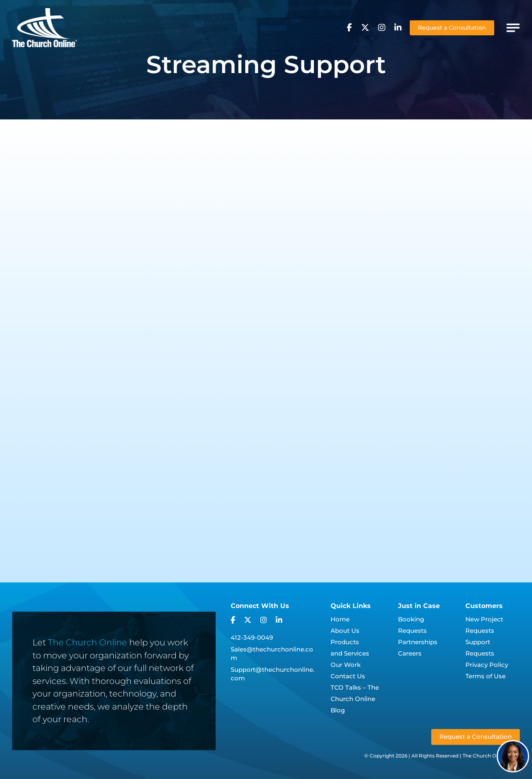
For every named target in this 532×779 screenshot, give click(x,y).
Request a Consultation (452, 28)
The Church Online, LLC (491, 756)
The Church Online (88, 642)
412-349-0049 (252, 637)
